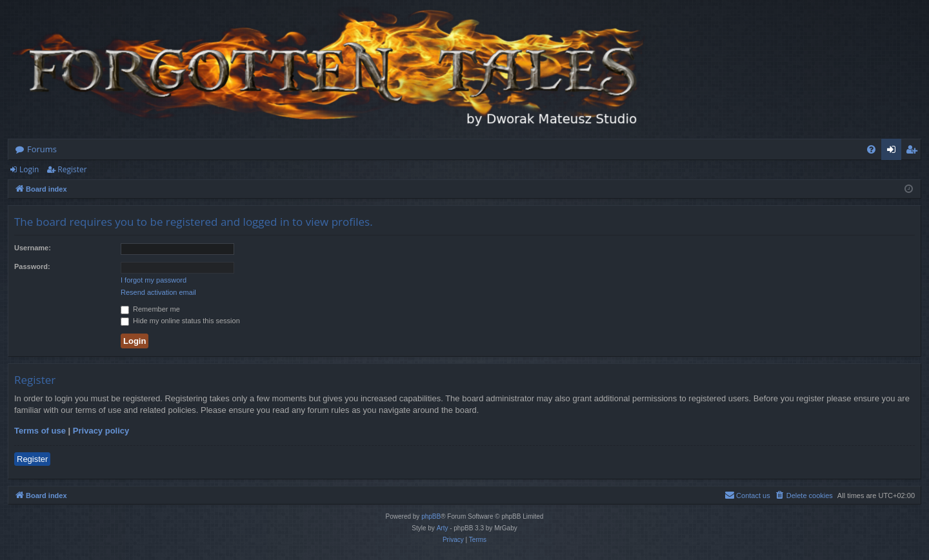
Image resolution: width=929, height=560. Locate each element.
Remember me (150, 309)
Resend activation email (158, 292)
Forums (42, 149)
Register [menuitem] (914, 152)
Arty (443, 528)
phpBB (431, 516)
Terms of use (40, 431)
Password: (32, 266)
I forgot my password (154, 280)
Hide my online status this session (180, 321)
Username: (33, 248)
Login (29, 169)
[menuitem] (871, 149)
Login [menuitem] (894, 152)
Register (72, 169)
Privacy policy (101, 431)
